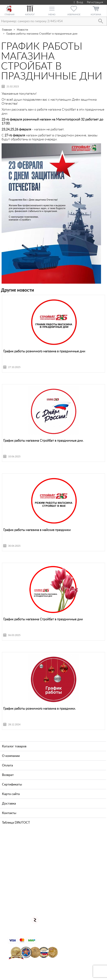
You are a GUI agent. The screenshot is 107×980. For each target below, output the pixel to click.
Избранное (74, 15)
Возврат (8, 775)
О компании (11, 756)
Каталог (30, 15)
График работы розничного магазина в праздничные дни (44, 351)
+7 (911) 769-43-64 (29, 846)
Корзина (96, 15)
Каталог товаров (14, 746)
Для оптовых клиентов (56, 903)
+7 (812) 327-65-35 (29, 859)
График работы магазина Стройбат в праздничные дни (43, 619)
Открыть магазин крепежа (57, 890)
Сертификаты (12, 784)
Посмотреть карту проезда (56, 877)
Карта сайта (11, 794)
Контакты (9, 813)
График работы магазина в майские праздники (37, 530)
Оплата (7, 765)
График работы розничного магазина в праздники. (39, 709)
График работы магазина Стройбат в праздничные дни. (43, 441)
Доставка (9, 804)
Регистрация (95, 2)
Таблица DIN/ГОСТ (16, 823)
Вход (78, 2)
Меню (52, 15)
